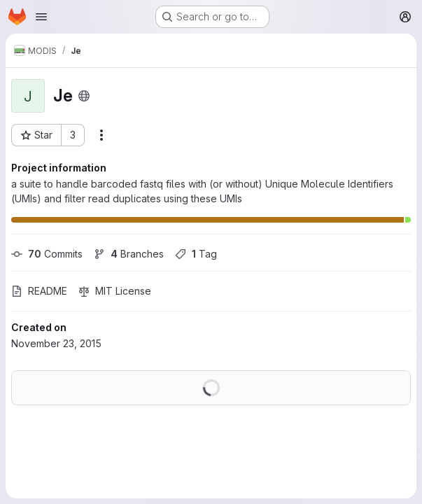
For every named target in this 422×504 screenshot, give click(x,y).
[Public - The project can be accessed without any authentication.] (84, 96)
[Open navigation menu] (41, 17)
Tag (196, 254)
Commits (47, 254)
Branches (129, 254)
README (39, 291)
